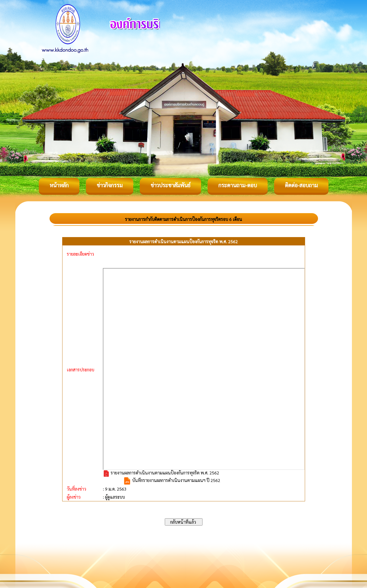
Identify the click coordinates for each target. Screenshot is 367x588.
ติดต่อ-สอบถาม (301, 185)
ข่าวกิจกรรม (110, 185)
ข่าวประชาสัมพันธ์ (170, 185)
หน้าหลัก (59, 185)
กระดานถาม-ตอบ (238, 185)
